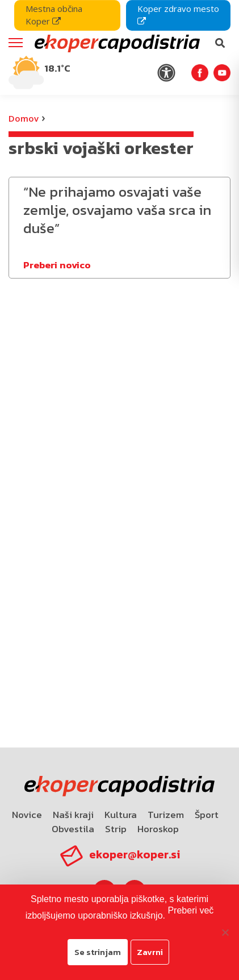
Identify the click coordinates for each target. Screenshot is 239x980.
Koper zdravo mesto (178, 14)
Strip (116, 829)
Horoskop (158, 829)
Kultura (121, 815)
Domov (24, 118)
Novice (27, 815)
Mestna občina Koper (54, 15)
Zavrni (150, 952)
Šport (207, 815)
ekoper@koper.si (135, 854)
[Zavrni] (225, 932)
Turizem (166, 815)
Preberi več (190, 910)
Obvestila (73, 829)
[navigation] (119, 47)
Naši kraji (73, 815)
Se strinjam (98, 952)
